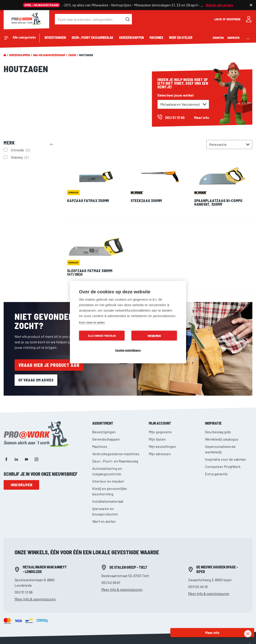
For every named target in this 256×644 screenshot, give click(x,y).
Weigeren (154, 335)
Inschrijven (21, 485)
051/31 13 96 (24, 592)
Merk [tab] (9, 143)
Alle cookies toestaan (102, 335)
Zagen (72, 55)
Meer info (202, 117)
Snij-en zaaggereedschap (49, 55)
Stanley (20, 157)
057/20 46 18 (198, 587)
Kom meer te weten (92, 322)
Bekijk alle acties (220, 5)
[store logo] (26, 19)
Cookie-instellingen (128, 350)
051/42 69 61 (111, 582)
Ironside (21, 150)
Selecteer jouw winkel (175, 95)
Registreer (234, 19)
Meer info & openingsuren (35, 599)
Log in (218, 19)
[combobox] (93, 19)
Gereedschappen (19, 55)
